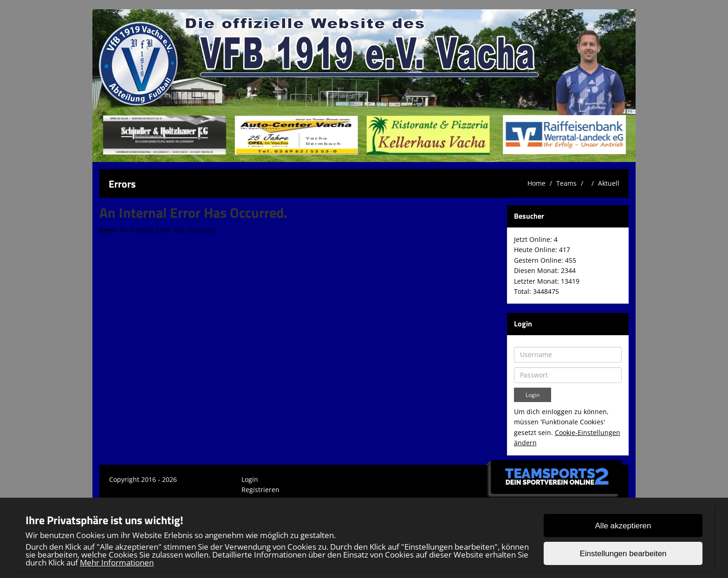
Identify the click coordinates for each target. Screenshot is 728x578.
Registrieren (260, 490)
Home (536, 183)
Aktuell (609, 183)
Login (250, 479)
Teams (566, 183)
